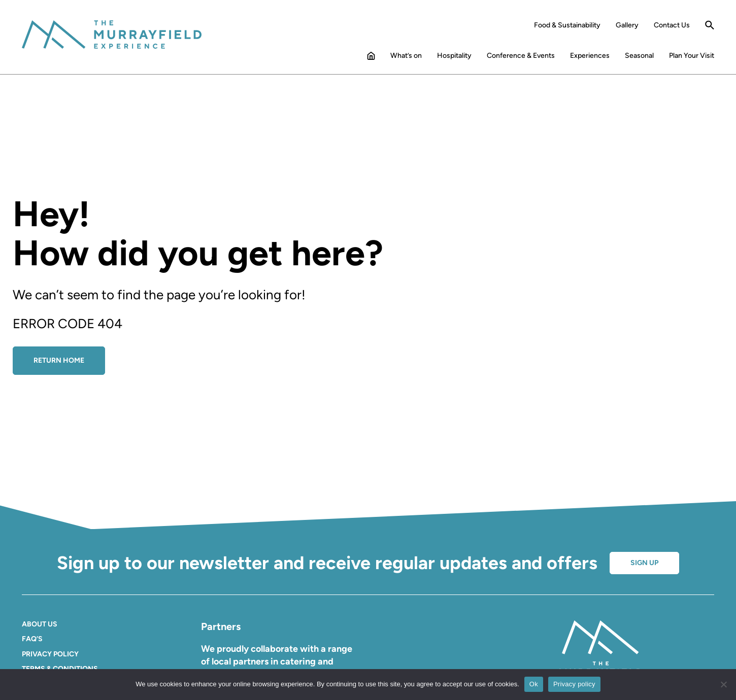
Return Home (59, 360)
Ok (534, 684)
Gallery (627, 25)
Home (371, 58)
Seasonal (639, 56)
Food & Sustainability (567, 25)
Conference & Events (521, 56)
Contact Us (672, 25)
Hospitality (454, 56)
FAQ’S (32, 639)
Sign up (644, 563)
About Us (40, 624)
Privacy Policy (50, 654)
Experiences (590, 56)
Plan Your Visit (692, 56)
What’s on (406, 56)
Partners (221, 626)
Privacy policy (574, 684)
